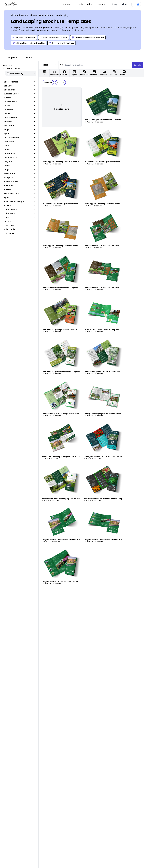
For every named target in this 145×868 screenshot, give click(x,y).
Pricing (114, 4)
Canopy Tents (20, 102)
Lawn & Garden (47, 15)
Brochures (32, 15)
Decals (20, 114)
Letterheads (20, 154)
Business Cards (20, 94)
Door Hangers (20, 118)
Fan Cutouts (20, 126)
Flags (20, 130)
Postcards (20, 185)
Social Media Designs (20, 201)
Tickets (20, 221)
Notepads (20, 177)
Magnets (20, 162)
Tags (20, 217)
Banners (20, 86)
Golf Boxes (20, 142)
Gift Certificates (20, 138)
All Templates (18, 15)
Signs (20, 197)
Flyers (20, 134)
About (125, 4)
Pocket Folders (20, 181)
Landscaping (15, 73)
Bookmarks (20, 90)
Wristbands (20, 229)
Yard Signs (20, 233)
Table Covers (20, 209)
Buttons (20, 98)
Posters (20, 189)
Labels (20, 150)
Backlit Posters (20, 82)
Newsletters (20, 173)
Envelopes (20, 122)
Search (139, 65)
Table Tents (20, 213)
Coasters (20, 110)
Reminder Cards (20, 193)
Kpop (20, 146)
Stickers (20, 205)
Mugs (20, 170)
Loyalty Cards (20, 158)
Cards (20, 106)
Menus (20, 166)
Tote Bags (20, 225)
